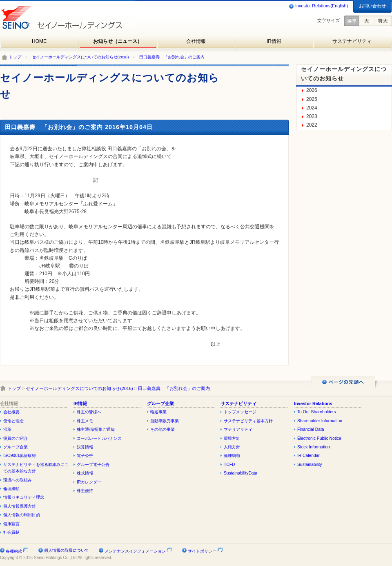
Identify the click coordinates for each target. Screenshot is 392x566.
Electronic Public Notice (319, 438)
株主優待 (85, 491)
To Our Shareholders (317, 412)
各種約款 (17, 551)
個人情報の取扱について (67, 550)
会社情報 (196, 41)
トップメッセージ (240, 412)
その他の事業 (163, 429)
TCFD (229, 465)
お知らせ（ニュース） (118, 41)
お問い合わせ (372, 6)
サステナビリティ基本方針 (248, 421)
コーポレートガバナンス (99, 438)
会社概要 (11, 412)
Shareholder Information (320, 421)
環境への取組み (18, 480)
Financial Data (311, 429)
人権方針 (232, 447)
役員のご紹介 (16, 438)
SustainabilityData (241, 473)
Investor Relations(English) (318, 6)
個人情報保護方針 (20, 506)
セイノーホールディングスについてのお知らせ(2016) (80, 57)
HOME (39, 41)
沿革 (7, 429)
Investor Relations (313, 403)
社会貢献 (11, 532)
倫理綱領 (11, 489)
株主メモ (85, 421)
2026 (312, 90)
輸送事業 (158, 412)
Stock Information (314, 447)
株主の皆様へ (89, 412)
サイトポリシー (205, 551)
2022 (312, 125)
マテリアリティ (238, 429)
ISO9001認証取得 (20, 456)
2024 (312, 108)
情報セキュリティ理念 (24, 497)
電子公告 (85, 456)
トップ (15, 57)
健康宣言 (11, 524)
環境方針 (232, 438)
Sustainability (310, 465)
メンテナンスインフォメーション (138, 551)
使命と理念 (13, 421)
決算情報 (85, 447)
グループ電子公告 (93, 465)
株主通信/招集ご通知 (96, 429)
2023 (312, 116)
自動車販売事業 (165, 421)
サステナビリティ (352, 41)
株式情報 (85, 473)
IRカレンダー (89, 482)
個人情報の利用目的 (22, 515)
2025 (312, 99)
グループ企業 (16, 447)
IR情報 (274, 41)
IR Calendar (308, 456)
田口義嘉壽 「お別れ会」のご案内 (172, 57)
